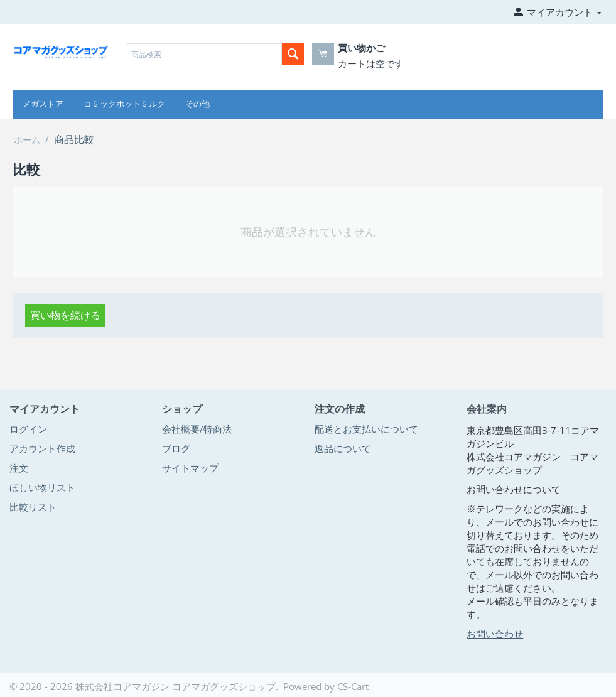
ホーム (27, 140)
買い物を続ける (65, 315)
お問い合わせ (495, 634)
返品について (343, 448)
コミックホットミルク (124, 104)
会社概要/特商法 (197, 429)
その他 (197, 104)
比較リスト (33, 507)
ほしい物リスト (42, 487)
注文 (19, 468)
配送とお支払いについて (366, 429)
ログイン (28, 429)
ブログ (176, 448)
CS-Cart (353, 686)
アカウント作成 (42, 448)
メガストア (43, 104)
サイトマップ (190, 468)
